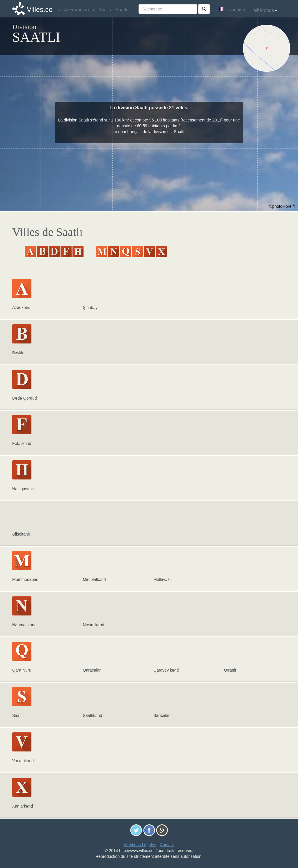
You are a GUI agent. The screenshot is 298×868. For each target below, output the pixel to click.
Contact (167, 845)
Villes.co (40, 9)
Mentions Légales (140, 845)
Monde (266, 10)
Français (232, 10)
